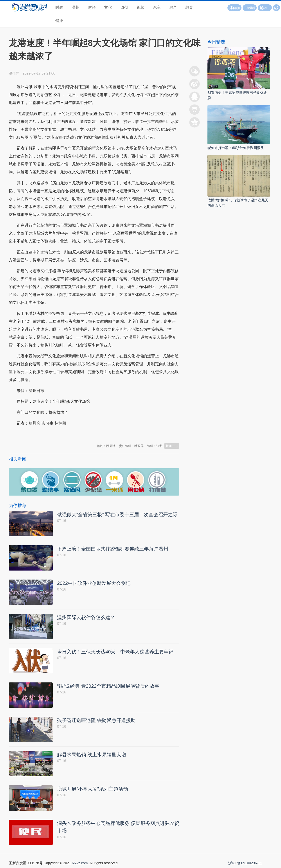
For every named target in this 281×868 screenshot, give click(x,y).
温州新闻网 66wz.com (48, 434)
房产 (173, 7)
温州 (76, 7)
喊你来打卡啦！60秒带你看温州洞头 (236, 148)
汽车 (157, 7)
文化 (108, 7)
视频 (140, 7)
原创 (124, 7)
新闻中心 (172, 446)
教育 (189, 7)
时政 (59, 7)
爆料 (250, 8)
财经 (92, 7)
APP (267, 8)
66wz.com (80, 863)
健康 (59, 21)
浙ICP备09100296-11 (245, 863)
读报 (234, 8)
